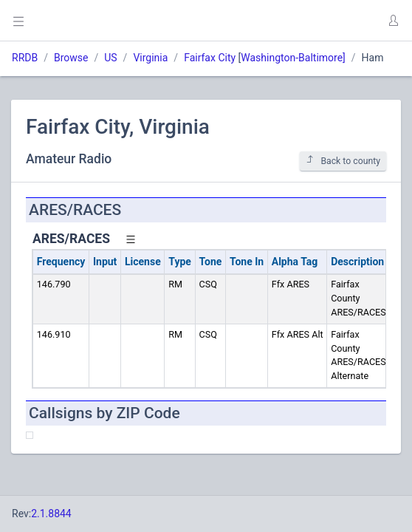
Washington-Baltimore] (293, 58)
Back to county (343, 161)
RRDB (25, 58)
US (110, 58)
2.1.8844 (51, 514)
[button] (393, 21)
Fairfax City (210, 58)
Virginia (150, 58)
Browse (71, 58)
